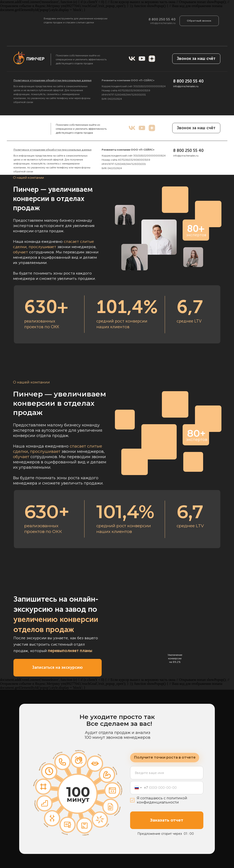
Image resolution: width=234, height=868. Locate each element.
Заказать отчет (167, 820)
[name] (167, 83)
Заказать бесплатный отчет (167, 131)
